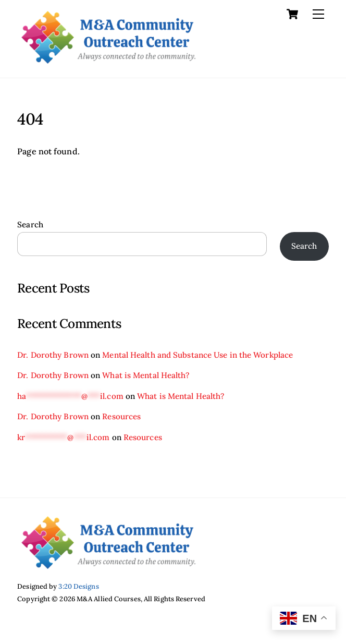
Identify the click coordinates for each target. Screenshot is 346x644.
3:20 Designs (78, 586)
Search (30, 224)
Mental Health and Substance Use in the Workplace (197, 355)
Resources (121, 416)
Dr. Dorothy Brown (53, 355)
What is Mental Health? (146, 375)
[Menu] (318, 14)
